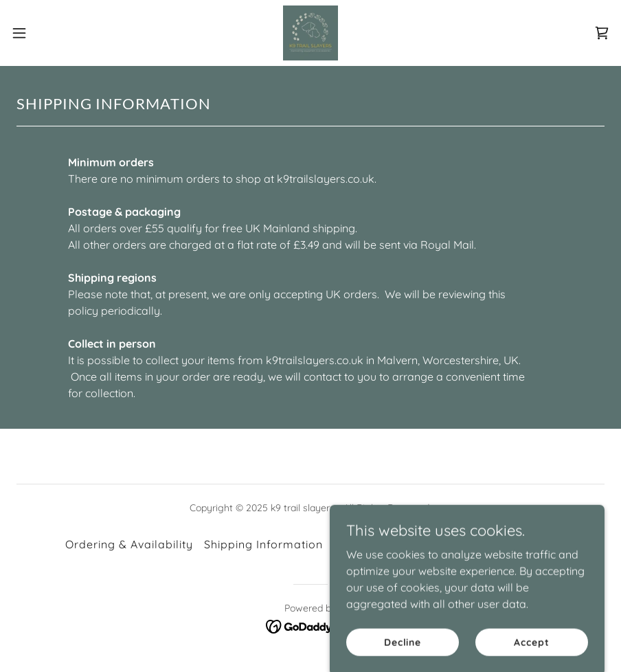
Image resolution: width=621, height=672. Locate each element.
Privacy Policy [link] (516, 544)
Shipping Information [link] (263, 544)
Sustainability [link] (427, 544)
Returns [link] (356, 544)
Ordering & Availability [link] (129, 544)
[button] (51, 33)
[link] (310, 33)
